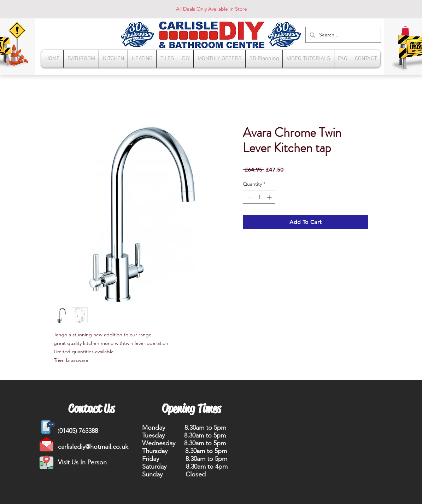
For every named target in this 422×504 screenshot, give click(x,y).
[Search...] (342, 35)
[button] (405, 31)
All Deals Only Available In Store (212, 9)
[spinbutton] (259, 197)
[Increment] (270, 197)
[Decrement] (248, 197)
